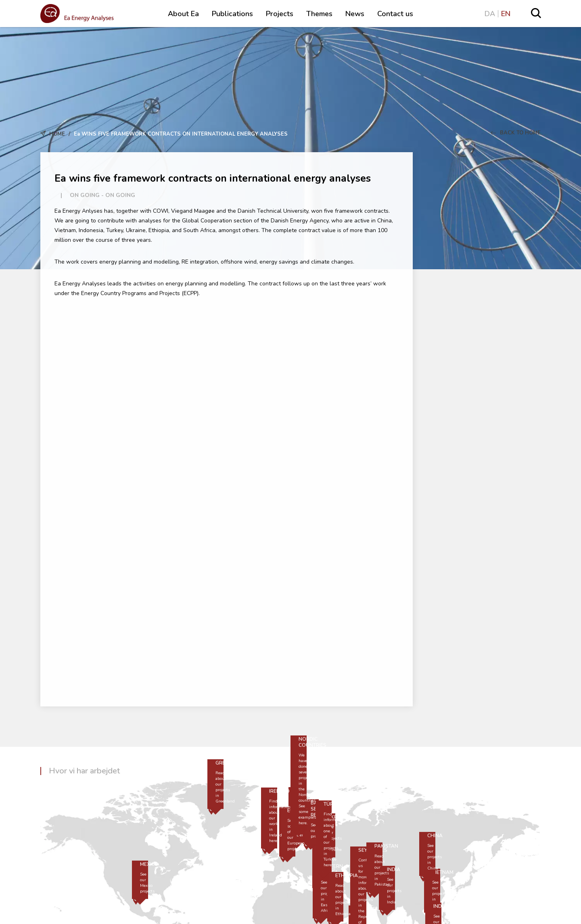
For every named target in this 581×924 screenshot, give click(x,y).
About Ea (183, 14)
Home (57, 134)
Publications (232, 14)
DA (490, 14)
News (355, 14)
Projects (280, 14)
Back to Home (516, 133)
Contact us (395, 14)
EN (506, 14)
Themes (319, 14)
